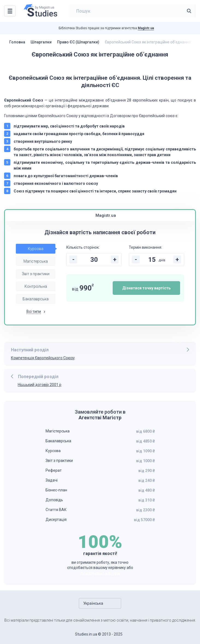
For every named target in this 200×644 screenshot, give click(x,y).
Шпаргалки (41, 42)
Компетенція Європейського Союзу (43, 358)
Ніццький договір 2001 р (40, 385)
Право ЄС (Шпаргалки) (78, 42)
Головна (17, 42)
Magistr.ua (146, 28)
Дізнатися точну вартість (146, 288)
